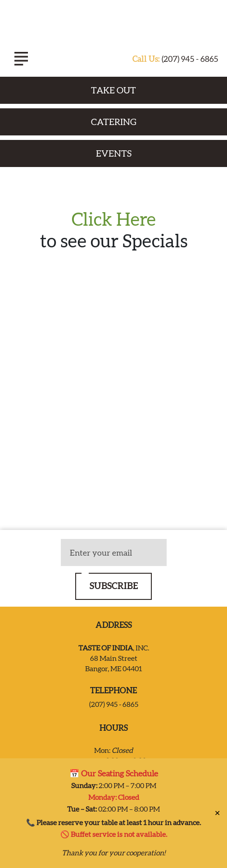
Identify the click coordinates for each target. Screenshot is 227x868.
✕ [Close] (217, 813)
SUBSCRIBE (114, 586)
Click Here (114, 219)
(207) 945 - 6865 (175, 59)
